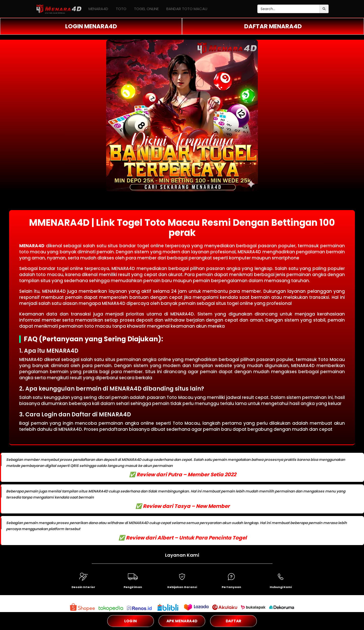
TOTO (121, 9)
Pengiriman (133, 587)
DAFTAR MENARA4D (273, 26)
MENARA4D (98, 9)
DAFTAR (233, 621)
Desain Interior (83, 587)
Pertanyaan (231, 587)
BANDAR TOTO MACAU (187, 9)
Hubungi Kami (281, 587)
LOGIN (131, 621)
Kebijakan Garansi (182, 587)
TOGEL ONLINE (146, 9)
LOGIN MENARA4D (91, 26)
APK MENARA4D (182, 621)
